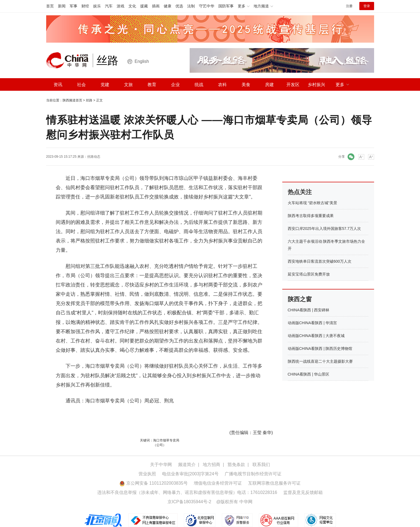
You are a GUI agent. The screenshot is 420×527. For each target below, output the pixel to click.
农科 (222, 85)
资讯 (58, 85)
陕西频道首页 (72, 100)
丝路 (89, 100)
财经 (85, 6)
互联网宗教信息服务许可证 (274, 483)
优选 (179, 6)
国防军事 (226, 6)
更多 (340, 85)
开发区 (293, 85)
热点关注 (300, 192)
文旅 (128, 85)
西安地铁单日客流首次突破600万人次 (320, 261)
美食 (246, 85)
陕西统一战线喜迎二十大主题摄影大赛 (320, 361)
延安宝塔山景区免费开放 (309, 274)
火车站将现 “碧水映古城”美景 (312, 203)
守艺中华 (207, 6)
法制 (191, 6)
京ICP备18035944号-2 (189, 502)
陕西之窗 (300, 299)
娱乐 (97, 6)
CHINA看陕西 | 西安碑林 (309, 310)
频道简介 (187, 465)
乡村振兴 (316, 85)
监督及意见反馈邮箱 (303, 492)
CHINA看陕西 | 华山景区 (309, 374)
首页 (50, 6)
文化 (132, 6)
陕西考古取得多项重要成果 (311, 216)
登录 (367, 6)
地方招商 (212, 465)
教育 (152, 85)
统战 (199, 85)
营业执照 (147, 474)
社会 (81, 85)
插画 (156, 6)
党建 (105, 85)
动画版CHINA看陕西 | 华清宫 (312, 323)
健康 (168, 6)
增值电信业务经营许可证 (218, 483)
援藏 (144, 6)
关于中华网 (161, 465)
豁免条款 (236, 465)
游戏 (121, 6)
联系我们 (261, 465)
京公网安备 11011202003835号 (153, 483)
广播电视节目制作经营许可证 (253, 474)
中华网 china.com (69, 60)
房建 (269, 85)
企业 (175, 85)
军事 (74, 6)
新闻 (62, 6)
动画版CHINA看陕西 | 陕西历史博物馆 (320, 349)
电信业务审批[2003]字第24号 (190, 474)
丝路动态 (94, 157)
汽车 (109, 6)
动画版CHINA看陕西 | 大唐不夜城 (316, 336)
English (142, 61)
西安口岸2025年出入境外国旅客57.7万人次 (324, 229)
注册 (349, 6)
